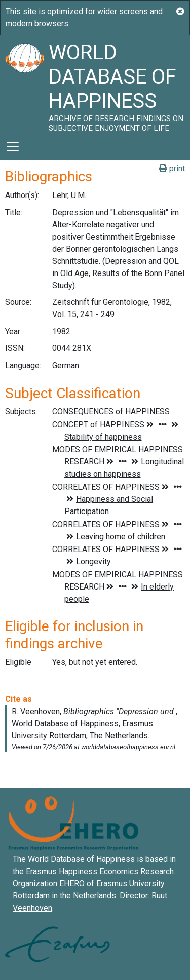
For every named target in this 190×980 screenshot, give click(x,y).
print (172, 168)
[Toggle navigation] (13, 146)
